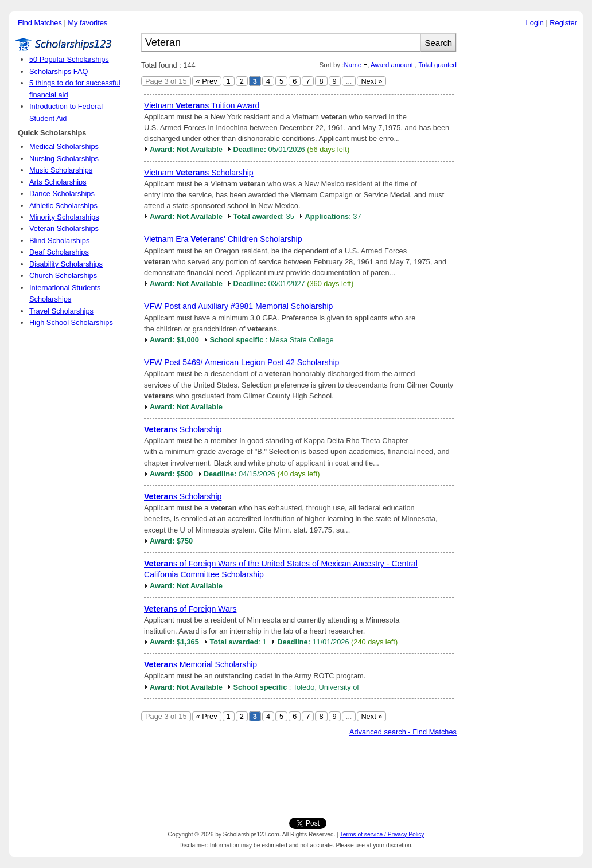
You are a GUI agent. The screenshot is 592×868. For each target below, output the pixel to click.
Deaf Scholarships (59, 252)
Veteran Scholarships (64, 228)
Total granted (437, 65)
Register (563, 23)
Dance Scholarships (62, 193)
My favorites (87, 23)
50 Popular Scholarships (69, 59)
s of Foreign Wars (190, 609)
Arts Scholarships (58, 182)
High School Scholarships (71, 322)
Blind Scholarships (59, 241)
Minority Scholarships (64, 217)
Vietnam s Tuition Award (202, 105)
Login (535, 23)
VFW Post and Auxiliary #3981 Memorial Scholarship (238, 306)
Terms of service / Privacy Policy (382, 834)
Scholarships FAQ (59, 71)
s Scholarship (183, 429)
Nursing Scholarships (64, 159)
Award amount (392, 65)
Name (353, 65)
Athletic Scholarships (63, 206)
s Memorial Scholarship (200, 664)
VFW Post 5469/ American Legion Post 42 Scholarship (242, 362)
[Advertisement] (523, 206)
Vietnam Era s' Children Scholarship (223, 239)
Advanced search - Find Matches (403, 732)
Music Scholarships (61, 170)
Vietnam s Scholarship (199, 173)
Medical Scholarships (64, 146)
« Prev (207, 81)
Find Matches (40, 23)
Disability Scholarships (66, 264)
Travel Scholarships (61, 311)
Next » (371, 81)
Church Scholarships (63, 275)
